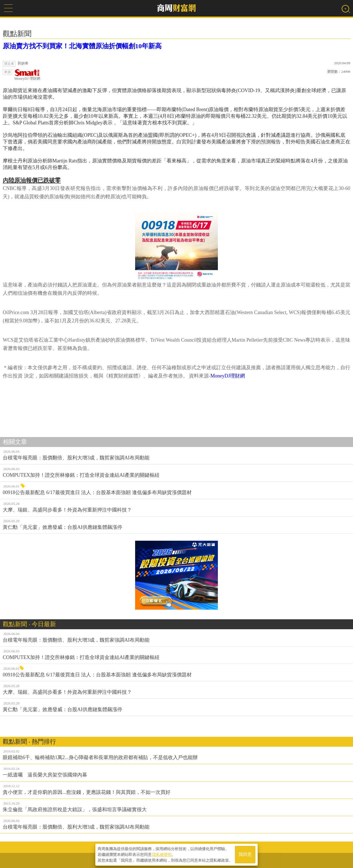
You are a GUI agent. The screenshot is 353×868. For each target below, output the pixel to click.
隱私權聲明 (162, 854)
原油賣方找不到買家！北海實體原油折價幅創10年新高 (82, 46)
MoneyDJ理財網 (228, 376)
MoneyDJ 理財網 (27, 75)
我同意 (245, 855)
